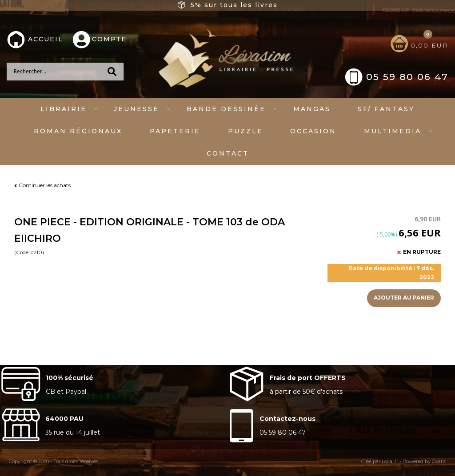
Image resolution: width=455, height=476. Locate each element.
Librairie (64, 109)
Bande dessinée (226, 109)
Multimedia (393, 131)
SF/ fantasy (386, 109)
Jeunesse (136, 109)
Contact (228, 153)
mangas (312, 109)
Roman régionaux (78, 131)
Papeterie (175, 131)
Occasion (313, 131)
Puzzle (245, 131)
